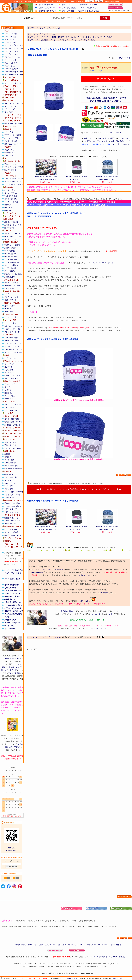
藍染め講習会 (18, 469)
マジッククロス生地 (12, 495)
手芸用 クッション (11, 512)
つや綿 (7, 506)
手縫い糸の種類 (10, 445)
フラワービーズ (10, 106)
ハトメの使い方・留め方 (14, 184)
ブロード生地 (10, 483)
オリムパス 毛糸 (11, 199)
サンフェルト (10, 39)
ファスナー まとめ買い (13, 352)
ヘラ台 (7, 294)
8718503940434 (125, 58)
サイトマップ (10, 626)
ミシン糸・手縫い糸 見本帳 (13, 448)
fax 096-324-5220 (70, 978)
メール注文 (117, 144)
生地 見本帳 (9, 474)
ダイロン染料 (10, 460)
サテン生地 (9, 489)
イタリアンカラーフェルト (13, 57)
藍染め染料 (8, 469)
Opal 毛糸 (8, 210)
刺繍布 (7, 248)
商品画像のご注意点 (12, 596)
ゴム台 (19, 182)
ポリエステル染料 (11, 466)
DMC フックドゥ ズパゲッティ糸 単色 (98, 37)
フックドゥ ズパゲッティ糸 (103, 263)
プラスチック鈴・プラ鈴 (14, 167)
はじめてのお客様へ (46, 5)
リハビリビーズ (10, 112)
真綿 (13, 506)
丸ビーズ (8, 103)
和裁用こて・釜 (10, 300)
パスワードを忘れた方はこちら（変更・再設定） (107, 957)
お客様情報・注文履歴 (88, 5)
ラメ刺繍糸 (18, 274)
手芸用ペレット (10, 150)
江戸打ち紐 (9, 367)
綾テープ (8, 376)
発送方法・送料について (14, 611)
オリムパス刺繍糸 (11, 265)
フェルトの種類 (10, 37)
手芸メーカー (45, 34)
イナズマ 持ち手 (11, 529)
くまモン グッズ (11, 141)
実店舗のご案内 (10, 620)
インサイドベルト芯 (12, 332)
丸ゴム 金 (8, 390)
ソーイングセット (11, 323)
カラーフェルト (10, 42)
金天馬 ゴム (9, 399)
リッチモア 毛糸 (11, 193)
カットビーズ (18, 103)
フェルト (18, 664)
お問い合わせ (10, 629)
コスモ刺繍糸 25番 (12, 262)
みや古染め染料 (10, 463)
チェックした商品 (69, 8)
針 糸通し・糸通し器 (12, 425)
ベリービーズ (10, 109)
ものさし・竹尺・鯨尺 (13, 329)
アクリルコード (10, 370)
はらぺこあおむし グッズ (13, 144)
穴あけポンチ (10, 182)
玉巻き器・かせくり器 (13, 225)
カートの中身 (124, 138)
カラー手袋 (9, 132)
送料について (89, 138)
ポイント (122, 11)
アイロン (8, 404)
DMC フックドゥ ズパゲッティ (70, 37)
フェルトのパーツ (11, 63)
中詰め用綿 (15, 503)
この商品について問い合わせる (95, 141)
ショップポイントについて (13, 591)
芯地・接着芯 (10, 497)
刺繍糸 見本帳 (10, 277)
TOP (12, 945)
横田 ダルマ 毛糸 (11, 196)
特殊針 (7, 422)
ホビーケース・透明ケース (13, 138)
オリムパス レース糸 (12, 233)
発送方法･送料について (47, 11)
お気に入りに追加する (91, 133)
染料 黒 (7, 454)
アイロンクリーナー (12, 407)
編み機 (7, 222)
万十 (6, 306)
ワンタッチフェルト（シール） (14, 48)
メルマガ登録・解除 (12, 579)
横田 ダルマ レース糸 (13, 236)
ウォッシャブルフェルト (14, 45)
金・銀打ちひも (10, 364)
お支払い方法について (47, 8)
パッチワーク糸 (10, 317)
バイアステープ (10, 373)
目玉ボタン (9, 155)
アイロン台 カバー (11, 410)
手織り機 (15, 222)
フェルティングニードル (14, 83)
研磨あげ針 (15, 419)
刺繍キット (9, 245)
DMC (54, 34)
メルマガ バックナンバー (13, 623)
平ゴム (7, 384)
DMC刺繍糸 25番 (11, 257)
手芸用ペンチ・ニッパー (14, 179)
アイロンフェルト (11, 51)
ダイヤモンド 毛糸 (11, 202)
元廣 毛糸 (8, 205)
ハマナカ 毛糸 (10, 190)
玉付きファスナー (11, 340)
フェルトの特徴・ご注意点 (13, 605)
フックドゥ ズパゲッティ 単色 (83, 40)
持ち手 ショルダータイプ (13, 535)
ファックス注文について (14, 594)
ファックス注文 (68, 11)
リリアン (16, 376)
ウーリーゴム (10, 396)
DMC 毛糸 (8, 207)
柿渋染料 (8, 457)
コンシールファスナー (13, 343)
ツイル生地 (9, 486)
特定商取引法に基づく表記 (88, 11)
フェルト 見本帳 (11, 34)
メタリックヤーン (11, 378)
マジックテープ (11, 670)
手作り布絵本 (10, 658)
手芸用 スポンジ (11, 509)
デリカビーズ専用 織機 (13, 124)
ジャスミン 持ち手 (11, 532)
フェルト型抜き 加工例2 (14, 74)
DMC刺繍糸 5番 (10, 254)
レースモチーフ (10, 239)
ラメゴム (8, 387)
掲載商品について (11, 599)
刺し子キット (10, 288)
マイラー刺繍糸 (10, 268)
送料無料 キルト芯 (11, 518)
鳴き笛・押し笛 (10, 170)
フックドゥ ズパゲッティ (60, 40)
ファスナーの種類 (11, 338)
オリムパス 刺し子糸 (12, 283)
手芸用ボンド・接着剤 (13, 135)
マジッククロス (14, 673)
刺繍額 (17, 245)
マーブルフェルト (11, 54)
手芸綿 (7, 503)
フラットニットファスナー (13, 346)
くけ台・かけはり (11, 297)
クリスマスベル (17, 164)
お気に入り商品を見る (113, 133)
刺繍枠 (14, 248)
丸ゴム (14, 384)
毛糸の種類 (44, 40)
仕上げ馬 (8, 309)
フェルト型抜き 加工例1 (14, 72)
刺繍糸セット (9, 274)
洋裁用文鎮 (9, 311)
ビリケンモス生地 (11, 477)
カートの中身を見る (88, 8)
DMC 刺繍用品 (10, 251)
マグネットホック (11, 358)
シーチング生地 (10, 480)
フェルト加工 (10, 66)
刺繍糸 (5, 667)
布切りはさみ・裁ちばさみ (13, 326)
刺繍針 (13, 422)
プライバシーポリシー (87, 945)
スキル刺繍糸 (10, 271)
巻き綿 (19, 506)
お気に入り (66, 5)
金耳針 (7, 419)
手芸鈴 (7, 164)
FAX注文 (126, 144)
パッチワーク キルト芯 (13, 521)
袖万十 (12, 306)
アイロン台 (17, 404)
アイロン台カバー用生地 (14, 492)
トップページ (33, 34)
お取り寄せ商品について (14, 602)
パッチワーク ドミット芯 (13, 524)
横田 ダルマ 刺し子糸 (13, 286)
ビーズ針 (19, 422)
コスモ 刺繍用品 (11, 259)
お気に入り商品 (10, 588)
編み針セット (10, 228)
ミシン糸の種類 (10, 442)
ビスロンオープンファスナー (13, 349)
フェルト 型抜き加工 (12, 69)
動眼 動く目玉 (10, 153)
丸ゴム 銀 (8, 393)
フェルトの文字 (10, 60)
